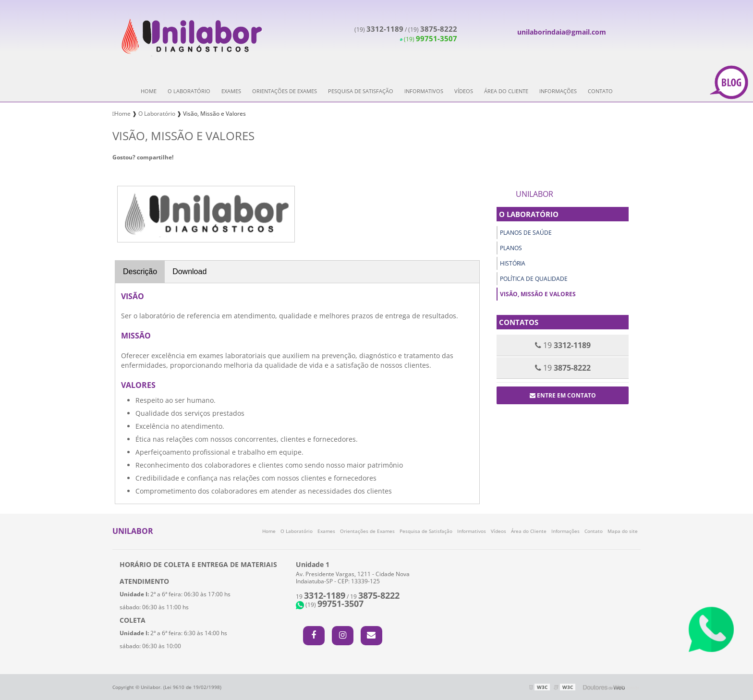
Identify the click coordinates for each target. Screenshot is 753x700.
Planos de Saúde (526, 233)
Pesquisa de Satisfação (361, 91)
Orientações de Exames (285, 91)
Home (149, 91)
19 (321, 597)
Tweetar (126, 171)
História (513, 263)
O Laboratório (189, 91)
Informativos (424, 91)
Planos (511, 248)
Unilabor (534, 194)
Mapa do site (623, 531)
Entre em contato (563, 395)
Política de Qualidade (534, 279)
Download (189, 272)
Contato (600, 91)
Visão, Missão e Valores (538, 294)
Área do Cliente (506, 91)
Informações (558, 91)
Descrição (140, 272)
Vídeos (464, 91)
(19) (379, 30)
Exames (231, 91)
